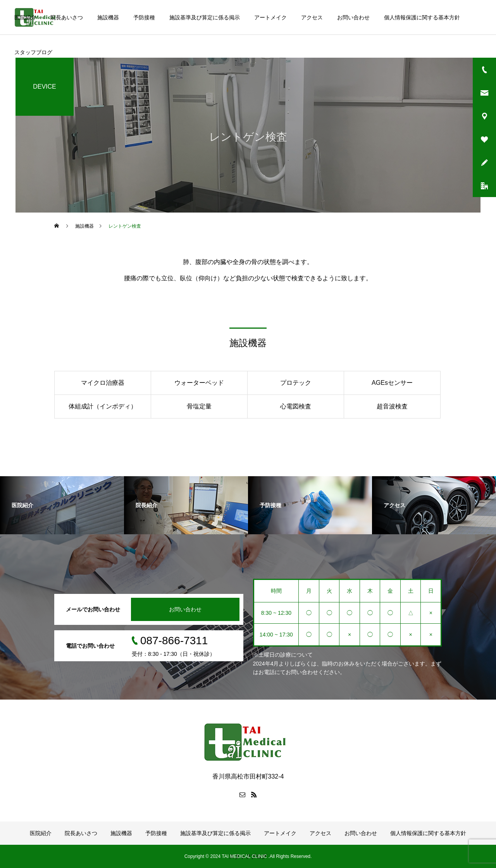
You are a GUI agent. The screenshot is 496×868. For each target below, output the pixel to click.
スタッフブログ (33, 52)
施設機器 (108, 17)
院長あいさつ (67, 17)
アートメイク (270, 17)
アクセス (312, 17)
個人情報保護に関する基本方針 (422, 17)
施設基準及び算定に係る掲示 (205, 17)
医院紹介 (25, 17)
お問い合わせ (353, 17)
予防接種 (144, 17)
